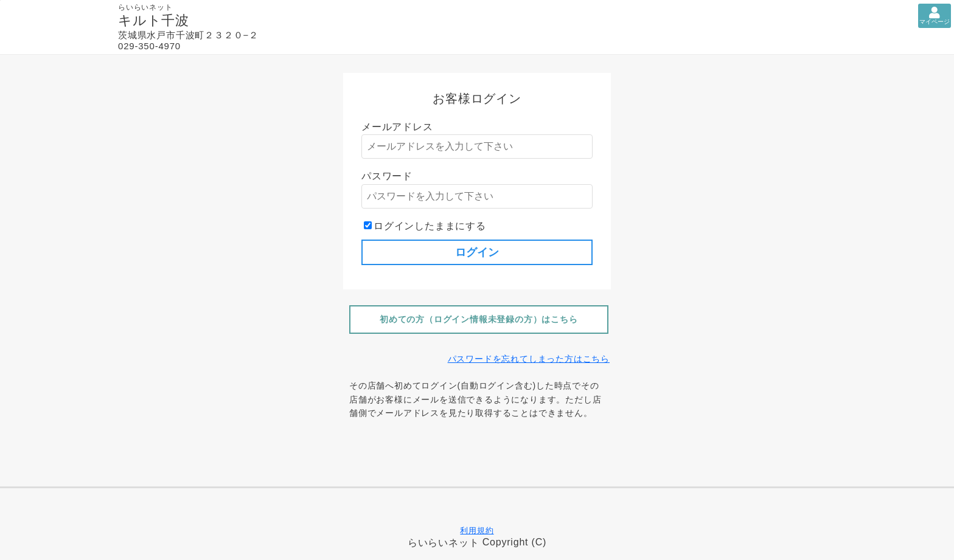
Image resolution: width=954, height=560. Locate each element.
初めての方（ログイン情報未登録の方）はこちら (479, 319)
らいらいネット (444, 543)
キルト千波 (154, 20)
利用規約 (477, 531)
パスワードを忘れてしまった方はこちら (529, 359)
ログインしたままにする (430, 226)
